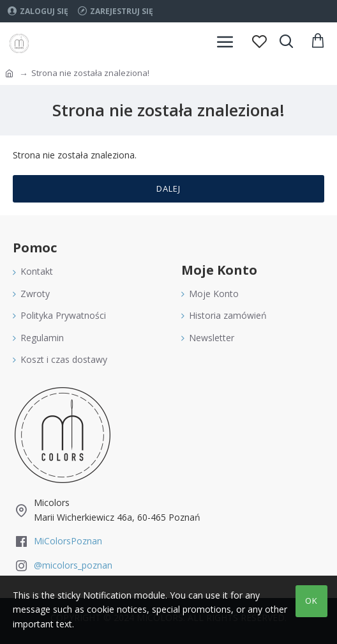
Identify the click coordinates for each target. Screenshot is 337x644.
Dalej (168, 188)
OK (311, 601)
